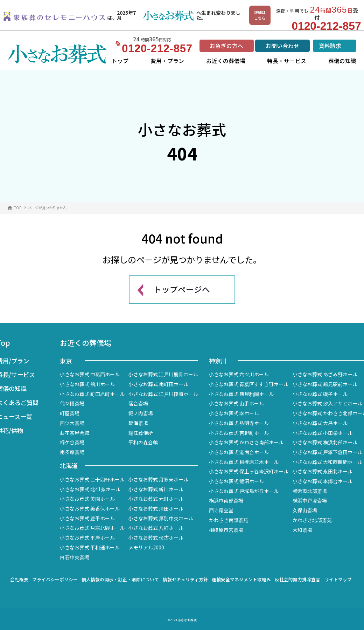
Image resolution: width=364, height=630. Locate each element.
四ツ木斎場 (72, 423)
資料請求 (330, 46)
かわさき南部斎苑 (229, 520)
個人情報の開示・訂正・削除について (120, 579)
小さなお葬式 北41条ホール (90, 489)
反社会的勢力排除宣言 (297, 579)
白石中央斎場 (75, 557)
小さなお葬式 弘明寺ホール (239, 423)
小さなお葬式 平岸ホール (87, 537)
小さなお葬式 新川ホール (156, 489)
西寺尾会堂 (221, 510)
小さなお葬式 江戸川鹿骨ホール (163, 374)
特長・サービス (287, 61)
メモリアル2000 (146, 547)
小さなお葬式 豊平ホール (87, 518)
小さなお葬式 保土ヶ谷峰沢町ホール (249, 471)
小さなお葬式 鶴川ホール (87, 384)
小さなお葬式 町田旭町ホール (92, 394)
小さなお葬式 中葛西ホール (90, 374)
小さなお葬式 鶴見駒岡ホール (241, 394)
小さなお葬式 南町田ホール (158, 384)
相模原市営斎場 (226, 530)
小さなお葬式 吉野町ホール (239, 433)
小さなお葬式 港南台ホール (239, 452)
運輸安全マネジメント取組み (241, 579)
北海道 (69, 465)
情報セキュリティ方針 (185, 579)
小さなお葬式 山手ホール (236, 403)
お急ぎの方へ (226, 46)
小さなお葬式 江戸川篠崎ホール (163, 394)
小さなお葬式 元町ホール (156, 499)
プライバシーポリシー (55, 579)
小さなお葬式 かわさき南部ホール (246, 442)
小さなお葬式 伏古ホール (156, 537)
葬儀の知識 (342, 61)
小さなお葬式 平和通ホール (90, 547)
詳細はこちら (260, 15)
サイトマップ (338, 579)
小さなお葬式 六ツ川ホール (239, 374)
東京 (66, 361)
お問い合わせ (282, 46)
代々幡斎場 (72, 403)
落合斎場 (138, 403)
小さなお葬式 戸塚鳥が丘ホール (244, 491)
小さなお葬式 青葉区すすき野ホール (249, 384)
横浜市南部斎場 (226, 500)
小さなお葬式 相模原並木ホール (244, 462)
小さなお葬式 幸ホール (234, 413)
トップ (120, 61)
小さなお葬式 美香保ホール (90, 508)
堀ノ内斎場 (141, 413)
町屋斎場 (70, 413)
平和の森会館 (143, 442)
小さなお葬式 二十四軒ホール (92, 479)
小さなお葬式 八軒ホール (156, 528)
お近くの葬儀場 (226, 61)
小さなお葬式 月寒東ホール (158, 479)
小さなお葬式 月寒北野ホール (92, 528)
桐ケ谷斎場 (72, 442)
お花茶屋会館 (75, 433)
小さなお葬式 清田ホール (156, 508)
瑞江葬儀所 (141, 433)
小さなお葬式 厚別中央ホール (161, 518)
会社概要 (19, 579)
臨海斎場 (138, 423)
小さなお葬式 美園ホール (87, 499)
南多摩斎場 (72, 452)
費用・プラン (167, 61)
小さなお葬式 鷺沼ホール (236, 481)
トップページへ (182, 289)
